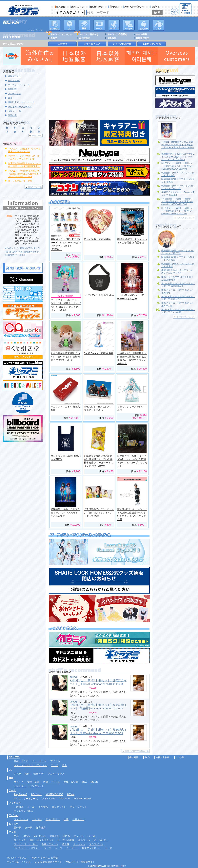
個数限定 (112, 38)
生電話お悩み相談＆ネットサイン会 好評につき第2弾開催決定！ (24, 165)
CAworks (63, 44)
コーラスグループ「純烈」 (21, 181)
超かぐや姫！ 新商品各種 (97, 239)
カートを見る (186, 9)
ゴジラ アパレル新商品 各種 (99, 295)
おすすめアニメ (92, 44)
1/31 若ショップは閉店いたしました (22, 248)
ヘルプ (174, 11)
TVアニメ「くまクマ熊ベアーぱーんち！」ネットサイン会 (24, 157)
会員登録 (60, 7)
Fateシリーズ (14, 111)
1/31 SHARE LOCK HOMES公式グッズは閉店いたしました (23, 253)
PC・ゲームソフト (99, 25)
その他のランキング (185, 218)
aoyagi (73, 677)
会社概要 (133, 757)
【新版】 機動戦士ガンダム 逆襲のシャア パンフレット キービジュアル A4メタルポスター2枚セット (178, 146)
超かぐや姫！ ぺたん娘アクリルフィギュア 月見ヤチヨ (178, 298)
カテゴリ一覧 (37, 30)
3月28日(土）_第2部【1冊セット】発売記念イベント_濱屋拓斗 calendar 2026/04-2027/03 (98, 707)
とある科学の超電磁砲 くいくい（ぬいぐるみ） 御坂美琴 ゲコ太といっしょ (65, 357)
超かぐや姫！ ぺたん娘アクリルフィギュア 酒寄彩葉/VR (178, 285)
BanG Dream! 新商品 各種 (99, 353)
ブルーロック (14, 94)
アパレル (129, 25)
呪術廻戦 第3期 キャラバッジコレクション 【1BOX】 (178, 187)
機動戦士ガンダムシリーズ (21, 102)
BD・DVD (14, 757)
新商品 (54, 38)
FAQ (146, 757)
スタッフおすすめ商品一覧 (137, 751)
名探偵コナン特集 (152, 44)
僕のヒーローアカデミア (20, 107)
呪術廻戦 (12, 89)
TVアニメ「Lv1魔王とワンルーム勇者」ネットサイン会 (24, 150)
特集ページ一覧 (35, 187)
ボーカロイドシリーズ (19, 85)
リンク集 (179, 757)
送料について (77, 7)
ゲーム (12, 790)
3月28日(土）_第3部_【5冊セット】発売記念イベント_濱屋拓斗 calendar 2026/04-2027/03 (177, 211)
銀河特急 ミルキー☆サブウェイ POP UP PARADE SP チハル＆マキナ (65, 513)
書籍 (84, 25)
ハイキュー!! (14, 80)
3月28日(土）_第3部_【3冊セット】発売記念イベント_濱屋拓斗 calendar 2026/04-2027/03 (177, 201)
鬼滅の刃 (12, 115)
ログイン (156, 7)
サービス (96, 7)
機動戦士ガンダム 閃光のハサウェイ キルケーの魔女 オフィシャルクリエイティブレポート (178, 157)
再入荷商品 (84, 38)
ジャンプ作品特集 (122, 44)
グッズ (159, 25)
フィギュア (114, 25)
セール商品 (141, 34)
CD (69, 25)
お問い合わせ (162, 757)
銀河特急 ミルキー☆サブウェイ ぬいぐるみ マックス (177, 271)
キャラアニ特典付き (89, 34)
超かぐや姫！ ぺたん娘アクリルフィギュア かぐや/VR (178, 311)
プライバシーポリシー (134, 7)
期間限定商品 (143, 38)
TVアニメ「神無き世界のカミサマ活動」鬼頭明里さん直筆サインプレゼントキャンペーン (24, 174)
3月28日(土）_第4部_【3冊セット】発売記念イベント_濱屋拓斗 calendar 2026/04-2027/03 (177, 166)
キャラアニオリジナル (61, 34)
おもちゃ (144, 25)
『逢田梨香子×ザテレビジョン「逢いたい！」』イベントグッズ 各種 (99, 513)
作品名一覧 (37, 136)
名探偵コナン (14, 76)
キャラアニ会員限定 (117, 34)
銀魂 (10, 98)
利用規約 (113, 7)
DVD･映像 (55, 25)
